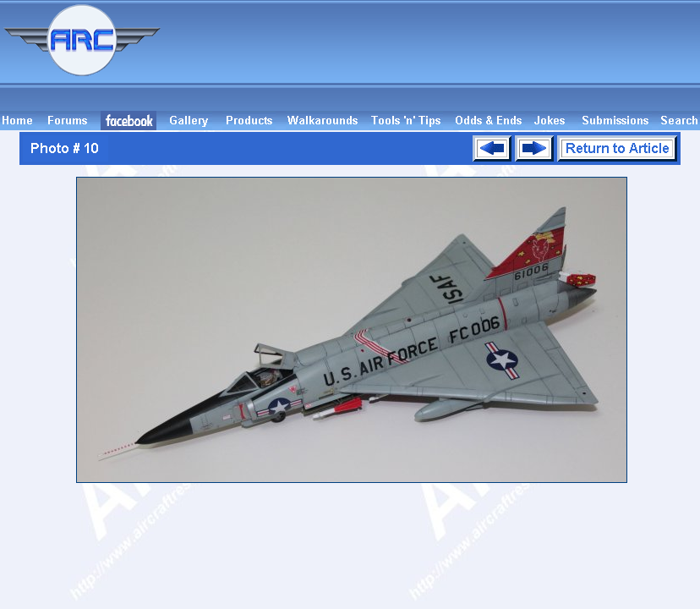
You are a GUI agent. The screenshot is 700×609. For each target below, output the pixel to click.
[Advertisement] (433, 55)
